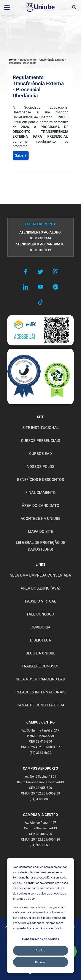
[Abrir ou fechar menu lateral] (7, 8)
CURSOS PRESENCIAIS (40, 441)
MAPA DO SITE (40, 532)
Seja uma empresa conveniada (40, 575)
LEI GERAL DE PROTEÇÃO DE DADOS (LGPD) (40, 546)
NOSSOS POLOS (40, 467)
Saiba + (21, 156)
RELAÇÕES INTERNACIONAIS (40, 692)
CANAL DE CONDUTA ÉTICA (40, 705)
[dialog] (40, 916)
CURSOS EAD (40, 454)
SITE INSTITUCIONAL (40, 428)
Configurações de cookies (40, 939)
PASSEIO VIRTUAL (40, 601)
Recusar (40, 962)
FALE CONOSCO (40, 614)
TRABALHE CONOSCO (40, 666)
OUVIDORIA (40, 627)
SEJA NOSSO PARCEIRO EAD (40, 679)
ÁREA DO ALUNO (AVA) (41, 588)
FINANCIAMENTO (41, 493)
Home (13, 60)
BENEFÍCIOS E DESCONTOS (40, 480)
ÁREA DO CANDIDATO (40, 506)
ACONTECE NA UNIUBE (40, 519)
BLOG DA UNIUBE (40, 653)
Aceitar (41, 950)
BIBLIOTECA (40, 640)
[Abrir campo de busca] (74, 7)
